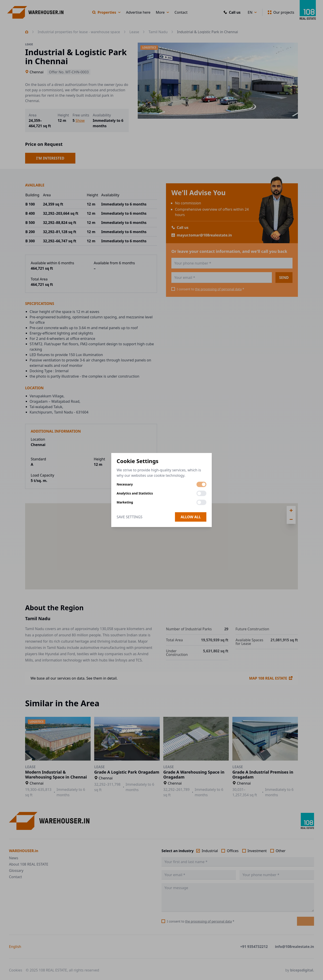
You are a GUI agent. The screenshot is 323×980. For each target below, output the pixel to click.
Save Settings (130, 517)
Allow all (191, 517)
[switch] (201, 484)
